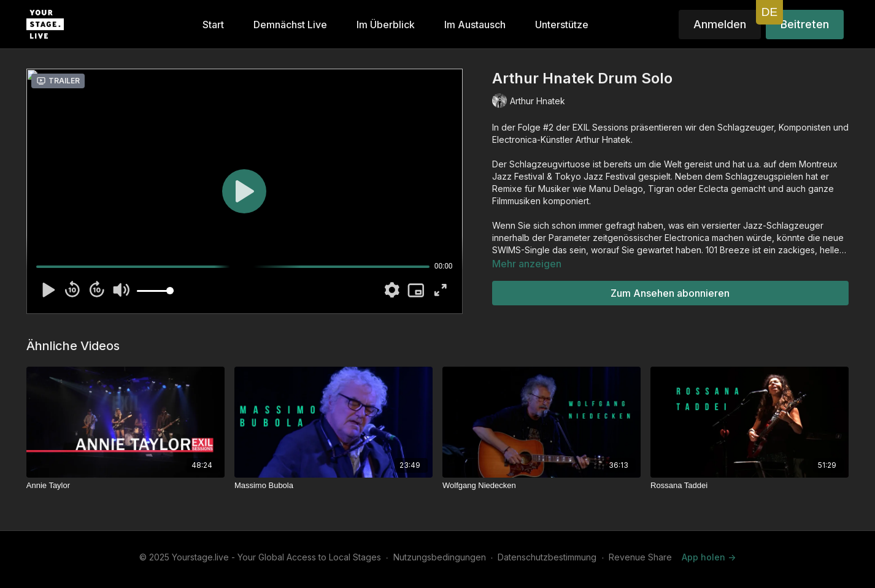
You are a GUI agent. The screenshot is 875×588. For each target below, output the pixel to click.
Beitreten (805, 24)
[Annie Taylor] (125, 486)
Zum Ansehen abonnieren (670, 293)
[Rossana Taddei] (750, 486)
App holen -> (709, 557)
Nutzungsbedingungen (440, 557)
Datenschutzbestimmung (547, 557)
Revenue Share (640, 557)
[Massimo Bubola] (333, 486)
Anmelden (720, 24)
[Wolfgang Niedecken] (542, 486)
